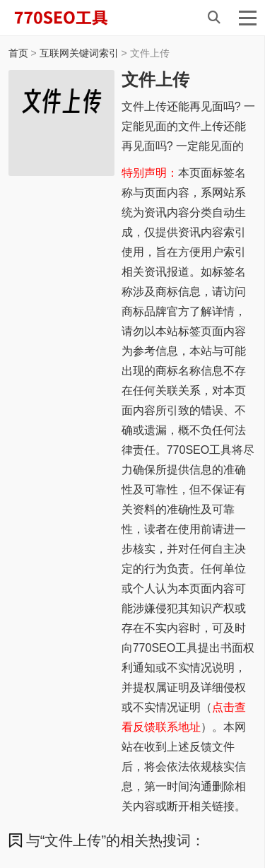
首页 (18, 53)
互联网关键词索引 (79, 53)
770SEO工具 (76, 18)
